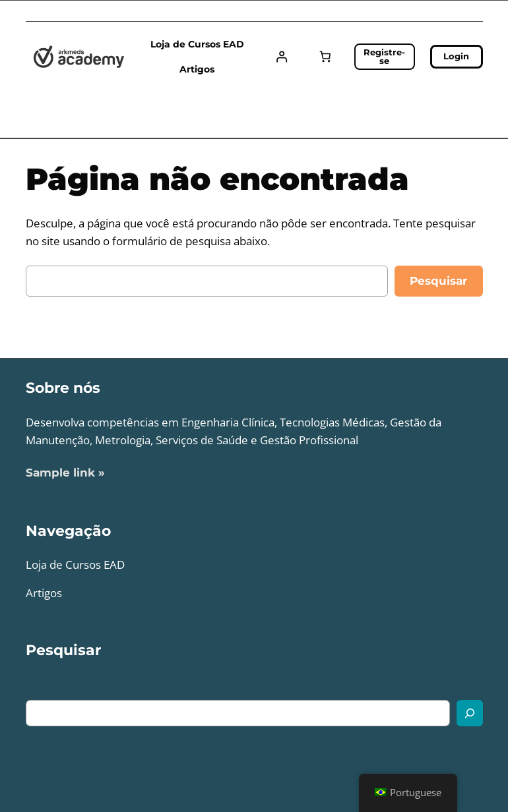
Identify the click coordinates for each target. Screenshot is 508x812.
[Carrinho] (325, 57)
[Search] (469, 713)
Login (456, 56)
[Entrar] (282, 57)
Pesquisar (438, 281)
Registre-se (384, 56)
